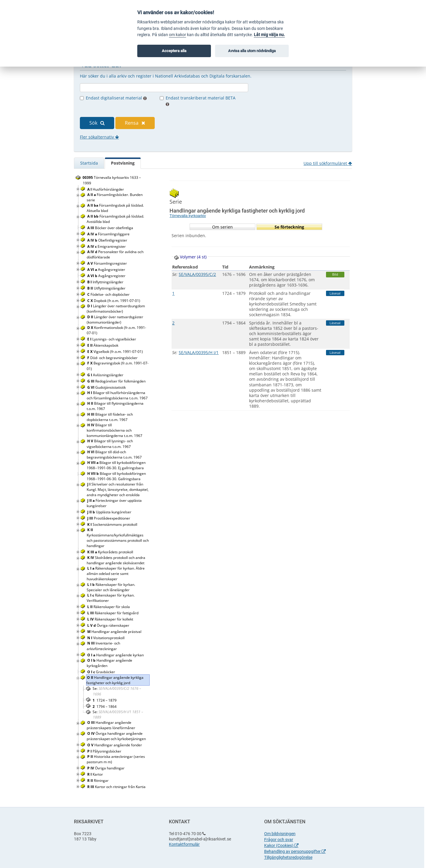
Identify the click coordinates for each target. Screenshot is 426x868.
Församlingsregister (108, 263)
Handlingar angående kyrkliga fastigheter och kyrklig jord (115, 680)
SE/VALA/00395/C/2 (197, 274)
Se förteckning (289, 227)
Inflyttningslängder (106, 282)
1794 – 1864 (105, 707)
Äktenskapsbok (103, 345)
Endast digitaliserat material (116, 98)
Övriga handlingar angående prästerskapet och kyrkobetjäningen (117, 736)
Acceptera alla (174, 51)
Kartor (96, 774)
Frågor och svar (279, 840)
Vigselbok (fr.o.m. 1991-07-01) (116, 352)
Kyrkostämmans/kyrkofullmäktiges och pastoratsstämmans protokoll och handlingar (118, 538)
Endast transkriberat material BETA (201, 101)
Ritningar (98, 781)
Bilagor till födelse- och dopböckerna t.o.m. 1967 (110, 417)
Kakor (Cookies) (281, 846)
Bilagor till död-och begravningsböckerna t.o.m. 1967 (115, 455)
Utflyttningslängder (107, 288)
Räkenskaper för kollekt (111, 619)
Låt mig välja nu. (269, 35)
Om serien (222, 227)
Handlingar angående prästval (115, 632)
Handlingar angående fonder (115, 745)
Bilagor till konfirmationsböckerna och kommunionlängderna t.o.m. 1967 (115, 430)
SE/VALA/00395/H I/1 (199, 352)
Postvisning (123, 163)
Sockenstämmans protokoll (113, 524)
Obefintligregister (108, 240)
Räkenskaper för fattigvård (113, 613)
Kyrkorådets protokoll (111, 552)
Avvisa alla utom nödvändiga (252, 51)
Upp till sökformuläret (328, 163)
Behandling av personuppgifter (295, 851)
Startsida (89, 163)
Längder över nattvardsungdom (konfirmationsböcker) (116, 309)
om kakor (177, 35)
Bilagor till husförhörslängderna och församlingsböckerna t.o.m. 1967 (118, 395)
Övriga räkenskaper (109, 625)
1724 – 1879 (105, 700)
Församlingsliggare (109, 234)
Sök (97, 123)
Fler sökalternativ (99, 137)
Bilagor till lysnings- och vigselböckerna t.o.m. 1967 (110, 444)
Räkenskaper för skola (109, 607)
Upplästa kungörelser (110, 512)
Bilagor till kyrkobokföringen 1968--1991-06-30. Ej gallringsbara (116, 465)
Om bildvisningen (280, 834)
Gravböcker (102, 672)
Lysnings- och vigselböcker (112, 339)
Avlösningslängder (106, 375)
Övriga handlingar (106, 768)
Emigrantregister (107, 246)
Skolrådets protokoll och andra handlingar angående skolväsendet (116, 560)
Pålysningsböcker (105, 751)
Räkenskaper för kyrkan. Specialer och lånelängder (111, 587)
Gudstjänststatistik (107, 387)
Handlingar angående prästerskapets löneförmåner (111, 725)
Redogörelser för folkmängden (117, 381)
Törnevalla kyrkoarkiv (188, 216)
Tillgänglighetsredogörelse (288, 857)
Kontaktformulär (184, 844)
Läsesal (335, 293)
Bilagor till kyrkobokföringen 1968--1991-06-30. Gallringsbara (116, 476)
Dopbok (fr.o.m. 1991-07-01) (114, 301)
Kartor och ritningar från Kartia (117, 787)
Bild (335, 274)
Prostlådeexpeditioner (109, 518)
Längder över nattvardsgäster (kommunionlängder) (115, 320)
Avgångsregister (107, 270)
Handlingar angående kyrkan (116, 655)
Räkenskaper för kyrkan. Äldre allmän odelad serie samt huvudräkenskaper (116, 574)
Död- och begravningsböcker (113, 358)
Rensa (135, 123)
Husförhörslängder (106, 189)
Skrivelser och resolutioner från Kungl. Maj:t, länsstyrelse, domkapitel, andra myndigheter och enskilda (118, 490)
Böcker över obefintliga (111, 228)
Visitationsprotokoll (106, 638)
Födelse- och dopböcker (109, 294)
